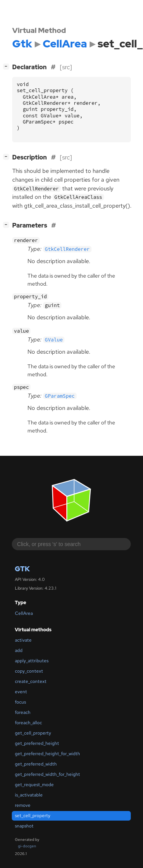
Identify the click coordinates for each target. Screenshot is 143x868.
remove (23, 805)
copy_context (29, 671)
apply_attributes (32, 661)
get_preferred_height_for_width (47, 754)
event (21, 692)
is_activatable (29, 795)
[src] (66, 67)
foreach (23, 712)
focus (20, 702)
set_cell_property (33, 816)
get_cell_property (33, 733)
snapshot (24, 826)
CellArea (24, 613)
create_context (31, 681)
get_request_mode (34, 785)
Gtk (22, 569)
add (19, 650)
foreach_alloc (28, 723)
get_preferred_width (36, 764)
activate (23, 640)
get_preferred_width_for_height (47, 774)
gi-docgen (27, 846)
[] (8, 225)
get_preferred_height (37, 743)
